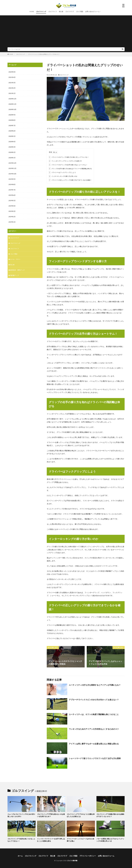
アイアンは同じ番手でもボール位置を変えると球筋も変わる (94, 744)
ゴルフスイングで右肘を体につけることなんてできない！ (21, 840)
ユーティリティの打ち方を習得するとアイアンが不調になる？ (95, 685)
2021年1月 (12, 93)
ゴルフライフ (52, 11)
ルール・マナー (15, 259)
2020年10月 (12, 109)
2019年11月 (12, 168)
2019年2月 (12, 217)
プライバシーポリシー (88, 856)
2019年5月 (12, 201)
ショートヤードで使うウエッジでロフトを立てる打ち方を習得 (95, 758)
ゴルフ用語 (80, 11)
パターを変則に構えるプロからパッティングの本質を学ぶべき (110, 840)
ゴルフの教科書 (72, 861)
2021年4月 (12, 77)
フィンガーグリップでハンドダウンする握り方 (65, 161)
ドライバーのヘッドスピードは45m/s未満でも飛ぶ (80, 840)
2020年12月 (12, 99)
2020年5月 (12, 136)
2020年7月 (12, 125)
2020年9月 (12, 115)
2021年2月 (12, 88)
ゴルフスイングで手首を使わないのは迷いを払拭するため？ (51, 815)
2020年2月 (12, 152)
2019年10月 (12, 174)
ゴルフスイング (41, 11)
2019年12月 (12, 163)
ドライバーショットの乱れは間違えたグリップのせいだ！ (44, 54)
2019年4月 (12, 206)
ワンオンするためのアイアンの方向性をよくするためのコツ (94, 729)
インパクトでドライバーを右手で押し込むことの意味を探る (51, 840)
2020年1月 (12, 158)
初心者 (61, 11)
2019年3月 (12, 211)
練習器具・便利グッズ (17, 270)
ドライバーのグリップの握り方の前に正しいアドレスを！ (69, 157)
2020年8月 (12, 120)
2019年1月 (12, 222)
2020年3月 (12, 147)
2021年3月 (12, 83)
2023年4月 (12, 72)
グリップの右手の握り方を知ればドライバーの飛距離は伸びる (70, 169)
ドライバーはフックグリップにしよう (62, 172)
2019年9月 (12, 179)
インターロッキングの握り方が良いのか (63, 176)
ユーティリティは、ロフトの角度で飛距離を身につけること (94, 714)
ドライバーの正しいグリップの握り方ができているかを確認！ (70, 180)
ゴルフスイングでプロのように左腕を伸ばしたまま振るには (81, 815)
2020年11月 (12, 104)
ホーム (20, 856)
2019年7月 (12, 190)
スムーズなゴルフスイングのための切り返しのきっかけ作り (21, 815)
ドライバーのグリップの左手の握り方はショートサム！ (68, 165)
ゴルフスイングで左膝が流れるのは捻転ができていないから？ (110, 815)
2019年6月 (12, 195)
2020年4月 (12, 142)
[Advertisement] (66, 32)
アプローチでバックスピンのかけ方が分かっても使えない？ (94, 700)
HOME (32, 11)
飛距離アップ (14, 275)
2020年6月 (12, 131)
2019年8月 (12, 184)
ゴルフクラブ (70, 11)
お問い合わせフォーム (92, 11)
